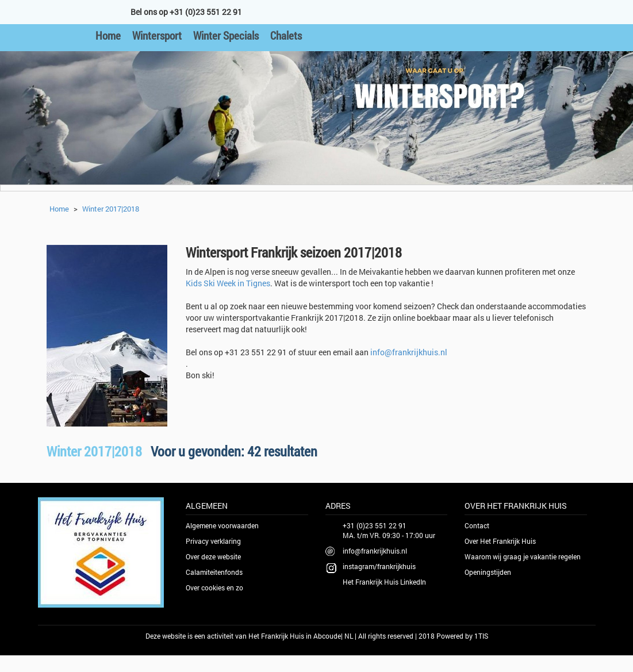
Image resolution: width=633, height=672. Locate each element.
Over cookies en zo (214, 587)
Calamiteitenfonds (214, 572)
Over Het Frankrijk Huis (500, 541)
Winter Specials (226, 35)
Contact (477, 525)
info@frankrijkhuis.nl (409, 352)
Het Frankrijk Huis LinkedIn (384, 582)
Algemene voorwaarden (222, 525)
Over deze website (213, 556)
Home (108, 35)
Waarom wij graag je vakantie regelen (523, 556)
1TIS (481, 636)
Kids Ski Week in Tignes (228, 283)
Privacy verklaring (213, 541)
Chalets (286, 35)
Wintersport (157, 35)
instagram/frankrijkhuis (379, 566)
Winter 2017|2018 (111, 209)
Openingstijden (488, 572)
